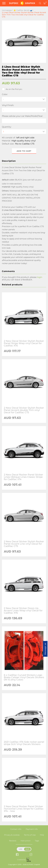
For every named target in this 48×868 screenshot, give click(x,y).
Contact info (16, 829)
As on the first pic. (12, 89)
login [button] (40, 277)
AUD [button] (27, 849)
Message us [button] (45, 649)
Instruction (26, 841)
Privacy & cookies (12, 835)
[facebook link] (17, 855)
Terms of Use (30, 835)
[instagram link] (31, 855)
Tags (37, 841)
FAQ (42, 835)
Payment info (32, 829)
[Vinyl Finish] (24, 110)
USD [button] (21, 849)
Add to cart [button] (24, 151)
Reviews (13, 841)
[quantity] (24, 132)
